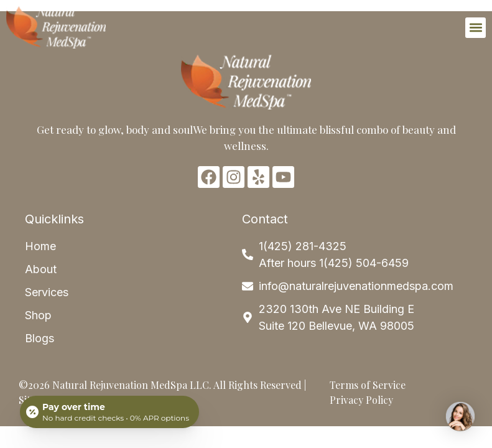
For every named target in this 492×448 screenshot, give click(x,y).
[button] (476, 28)
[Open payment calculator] (109, 412)
